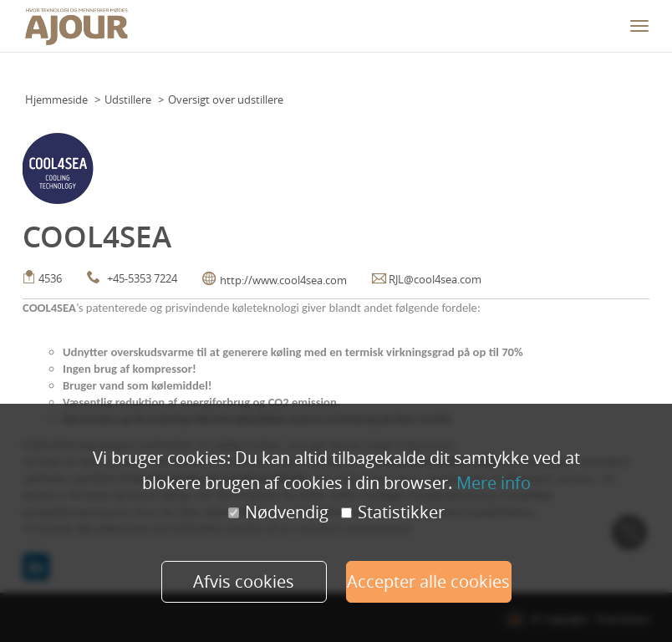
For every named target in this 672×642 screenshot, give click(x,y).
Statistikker (393, 512)
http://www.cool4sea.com (283, 280)
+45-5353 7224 (142, 278)
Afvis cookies (244, 581)
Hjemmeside (56, 99)
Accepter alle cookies (428, 581)
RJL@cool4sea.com (435, 279)
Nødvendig (278, 512)
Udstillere (128, 99)
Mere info (494, 483)
